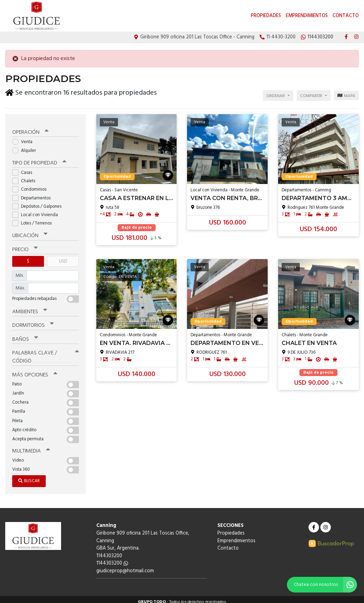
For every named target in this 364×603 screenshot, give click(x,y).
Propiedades (266, 16)
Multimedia (31, 447)
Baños (25, 335)
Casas (24, 169)
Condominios (32, 186)
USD (63, 257)
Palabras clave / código (46, 352)
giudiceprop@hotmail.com (125, 567)
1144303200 (112, 559)
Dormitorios (33, 321)
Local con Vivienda (37, 211)
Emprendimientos (307, 16)
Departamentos (34, 194)
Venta (25, 138)
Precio (25, 245)
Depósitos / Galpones (39, 202)
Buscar (29, 476)
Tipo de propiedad (39, 159)
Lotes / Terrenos (34, 219)
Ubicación (30, 232)
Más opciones (35, 370)
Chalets (26, 177)
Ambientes (30, 308)
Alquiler (26, 146)
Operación (30, 128)
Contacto (346, 16)
